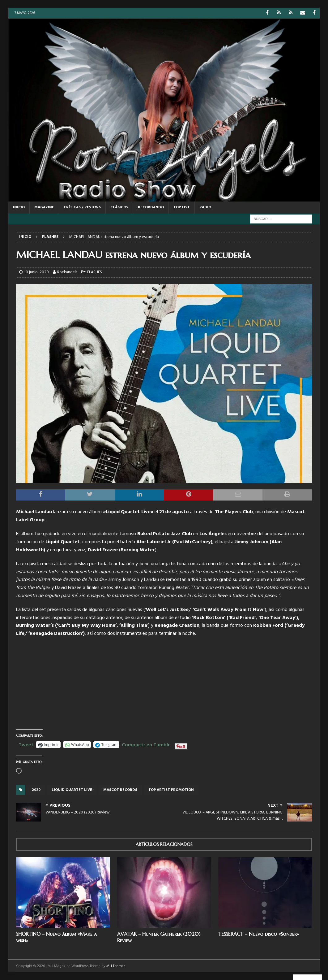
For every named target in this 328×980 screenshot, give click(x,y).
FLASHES (95, 272)
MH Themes (116, 966)
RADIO (205, 207)
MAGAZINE (44, 207)
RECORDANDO (151, 207)
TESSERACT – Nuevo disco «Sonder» (259, 934)
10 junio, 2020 (36, 272)
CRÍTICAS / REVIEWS (82, 207)
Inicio (19, 207)
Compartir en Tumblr (146, 744)
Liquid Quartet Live (72, 790)
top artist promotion (171, 790)
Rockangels (67, 272)
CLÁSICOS (119, 207)
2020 (36, 790)
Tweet (26, 744)
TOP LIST (182, 207)
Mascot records (120, 790)
